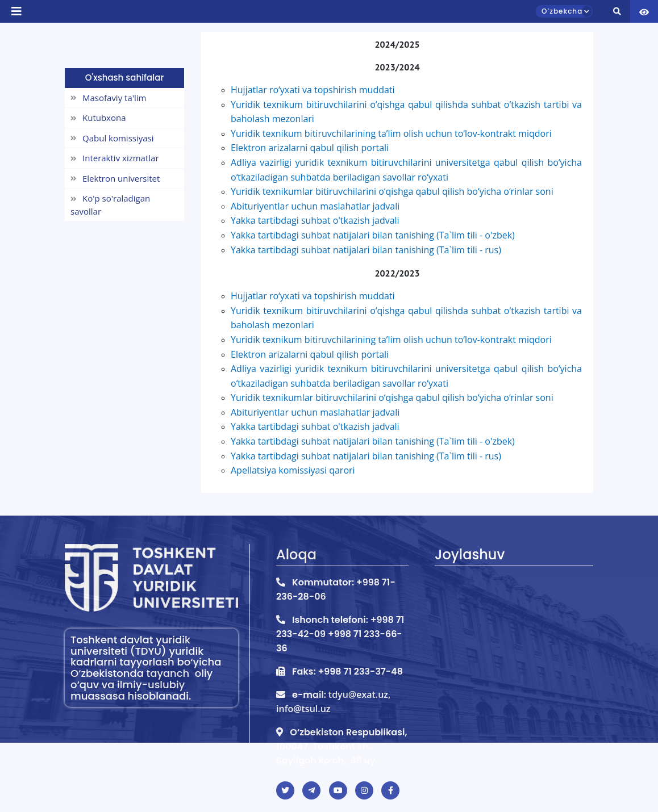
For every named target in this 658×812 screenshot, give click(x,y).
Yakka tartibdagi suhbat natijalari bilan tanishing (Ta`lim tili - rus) (366, 250)
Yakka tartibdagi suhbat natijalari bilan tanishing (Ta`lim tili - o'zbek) (373, 441)
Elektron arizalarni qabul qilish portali (310, 354)
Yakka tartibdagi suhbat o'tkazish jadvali (315, 426)
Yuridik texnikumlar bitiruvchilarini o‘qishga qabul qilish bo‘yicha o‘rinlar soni (392, 397)
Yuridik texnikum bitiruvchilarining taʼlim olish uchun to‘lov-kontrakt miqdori (391, 340)
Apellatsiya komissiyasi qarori (293, 470)
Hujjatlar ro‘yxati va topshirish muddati (313, 296)
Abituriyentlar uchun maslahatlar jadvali (315, 412)
